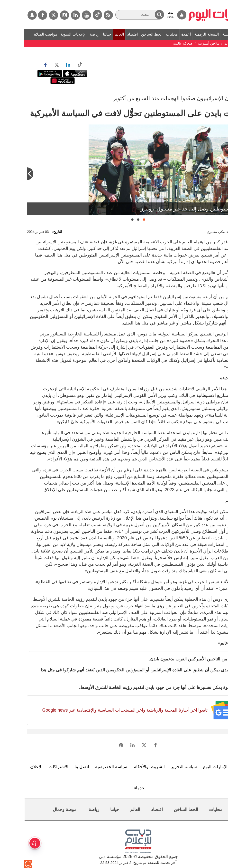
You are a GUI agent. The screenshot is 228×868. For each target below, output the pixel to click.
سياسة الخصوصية (87, 767)
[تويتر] (29, 15)
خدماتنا (114, 788)
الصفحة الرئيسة (210, 34)
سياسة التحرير (160, 767)
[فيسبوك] (18, 15)
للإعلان (12, 767)
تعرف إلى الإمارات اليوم (200, 767)
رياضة (70, 34)
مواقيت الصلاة (21, 34)
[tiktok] (73, 15)
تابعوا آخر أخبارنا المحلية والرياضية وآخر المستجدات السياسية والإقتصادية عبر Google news (100, 710)
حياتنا (83, 34)
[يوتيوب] (62, 15)
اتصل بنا (57, 767)
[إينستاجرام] (40, 15)
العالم (95, 34)
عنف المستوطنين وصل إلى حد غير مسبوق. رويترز (169, 209)
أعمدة (162, 34)
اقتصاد (108, 34)
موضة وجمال (40, 810)
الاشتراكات (34, 767)
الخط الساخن (128, 34)
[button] (135, 14)
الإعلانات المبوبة (49, 34)
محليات (148, 34)
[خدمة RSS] (84, 15)
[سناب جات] (8, 15)
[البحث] (115, 15)
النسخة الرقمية (182, 34)
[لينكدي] (51, 15)
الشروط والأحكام (125, 767)
